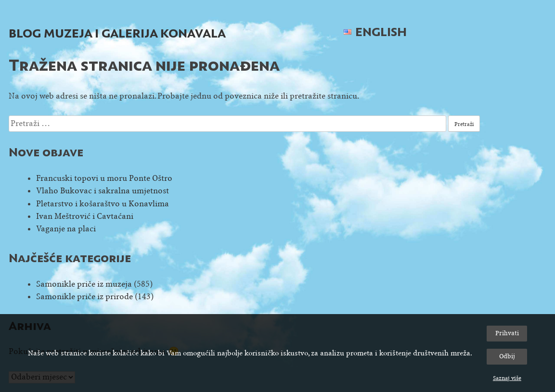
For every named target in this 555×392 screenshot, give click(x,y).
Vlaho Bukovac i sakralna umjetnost (103, 191)
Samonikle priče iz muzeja (84, 284)
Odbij (507, 356)
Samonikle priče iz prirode (84, 297)
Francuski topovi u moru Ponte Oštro (104, 178)
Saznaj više (507, 378)
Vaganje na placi (66, 229)
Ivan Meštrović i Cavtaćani (85, 216)
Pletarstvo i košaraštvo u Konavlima (103, 204)
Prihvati (507, 333)
